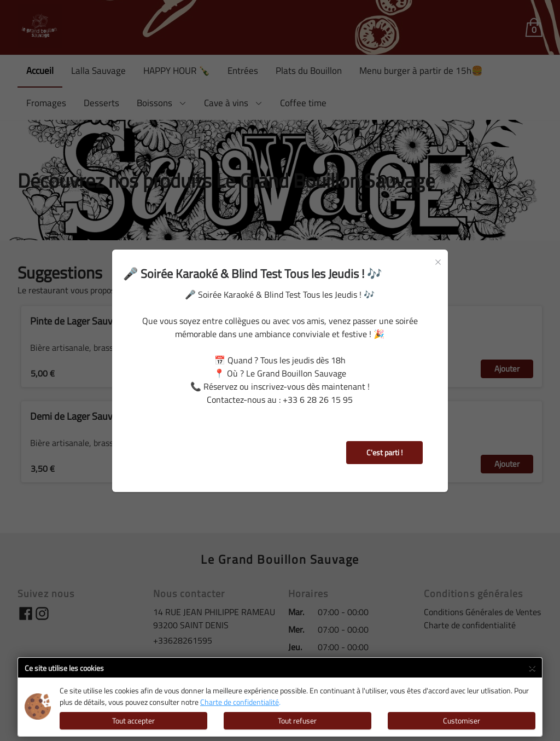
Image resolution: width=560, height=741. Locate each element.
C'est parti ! (384, 452)
